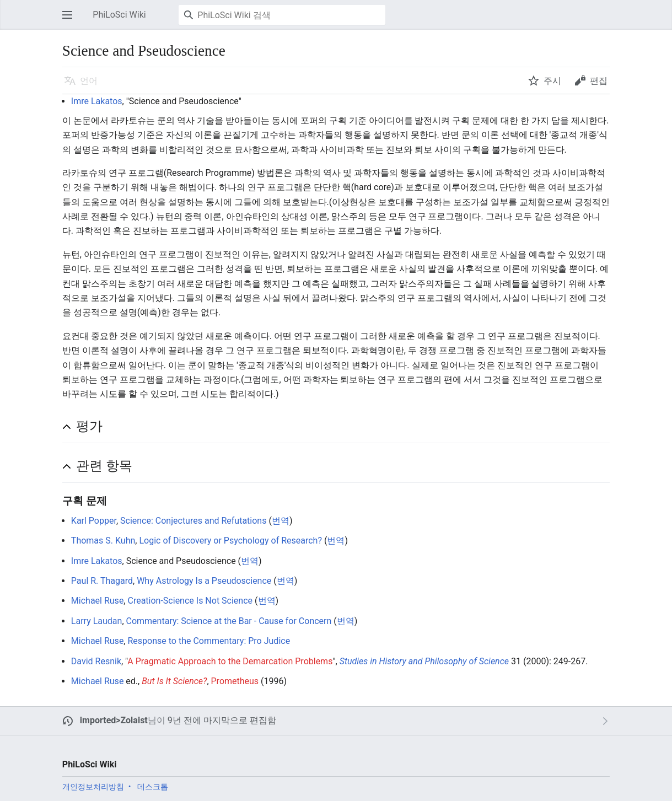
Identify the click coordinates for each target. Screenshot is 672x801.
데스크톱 (153, 787)
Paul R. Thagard (102, 581)
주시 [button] (552, 81)
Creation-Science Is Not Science (190, 601)
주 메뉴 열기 (71, 20)
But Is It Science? (174, 681)
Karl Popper (94, 521)
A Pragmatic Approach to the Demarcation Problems (230, 661)
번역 (281, 521)
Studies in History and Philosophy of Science (424, 661)
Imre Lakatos (97, 101)
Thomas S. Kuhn (103, 541)
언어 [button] (89, 81)
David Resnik (96, 661)
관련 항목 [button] (104, 466)
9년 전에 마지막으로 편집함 (222, 720)
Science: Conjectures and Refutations (193, 521)
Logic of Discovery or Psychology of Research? (230, 541)
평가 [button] (89, 426)
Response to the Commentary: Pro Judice (209, 641)
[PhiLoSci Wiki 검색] (282, 15)
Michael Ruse (98, 601)
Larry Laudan (97, 621)
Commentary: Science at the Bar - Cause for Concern (229, 621)
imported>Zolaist (114, 720)
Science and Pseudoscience (184, 101)
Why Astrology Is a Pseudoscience (204, 581)
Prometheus (235, 681)
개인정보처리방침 (93, 787)
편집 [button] (599, 81)
